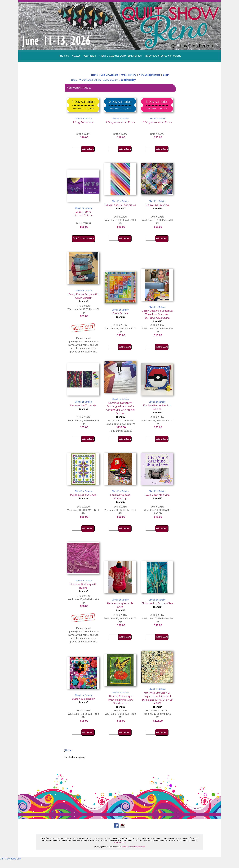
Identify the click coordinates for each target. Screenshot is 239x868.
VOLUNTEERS (90, 56)
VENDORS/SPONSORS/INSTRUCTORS (163, 56)
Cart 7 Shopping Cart (11, 859)
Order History (129, 75)
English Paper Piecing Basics (157, 409)
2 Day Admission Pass (120, 122)
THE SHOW (64, 56)
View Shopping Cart (149, 75)
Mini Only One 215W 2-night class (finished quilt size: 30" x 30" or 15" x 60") (157, 700)
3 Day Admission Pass (157, 122)
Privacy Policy (119, 843)
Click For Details (83, 119)
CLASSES (76, 56)
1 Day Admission (83, 122)
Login (166, 75)
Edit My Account (109, 75)
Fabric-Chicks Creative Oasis (133, 847)
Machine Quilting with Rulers (83, 588)
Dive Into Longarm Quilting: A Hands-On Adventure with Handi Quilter (120, 410)
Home (94, 75)
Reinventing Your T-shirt (120, 607)
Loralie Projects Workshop (120, 498)
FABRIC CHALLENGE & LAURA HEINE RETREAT (121, 56)
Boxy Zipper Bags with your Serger (83, 298)
